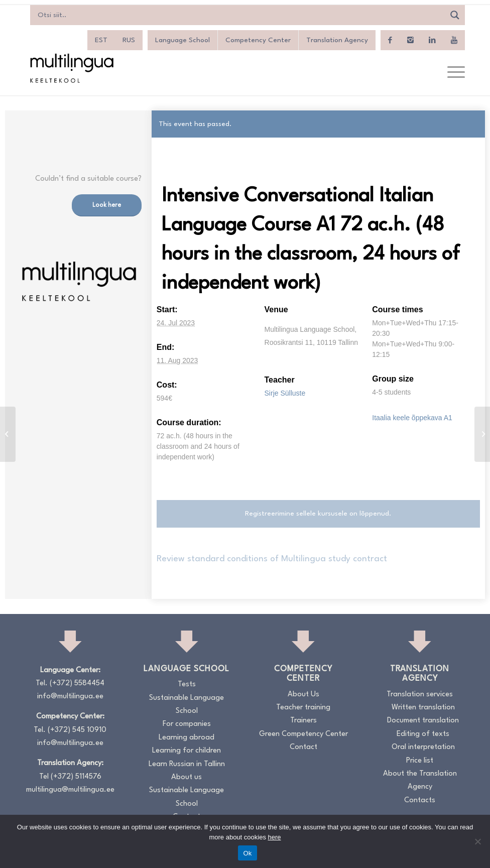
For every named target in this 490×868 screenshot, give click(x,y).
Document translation (423, 721)
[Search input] (240, 15)
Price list (420, 761)
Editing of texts (423, 734)
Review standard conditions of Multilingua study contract (272, 559)
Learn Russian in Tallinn (187, 764)
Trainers (303, 721)
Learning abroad (187, 738)
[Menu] (451, 73)
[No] (477, 841)
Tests (187, 685)
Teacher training (303, 708)
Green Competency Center (303, 734)
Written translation (423, 708)
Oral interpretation (423, 747)
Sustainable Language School (187, 705)
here (275, 837)
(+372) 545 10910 (77, 730)
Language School (182, 40)
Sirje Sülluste (285, 393)
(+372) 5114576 (76, 777)
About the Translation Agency (420, 780)
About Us (303, 695)
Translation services (420, 695)
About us (187, 777)
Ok (247, 853)
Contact (303, 747)
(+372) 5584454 (77, 684)
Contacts (420, 800)
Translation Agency (337, 40)
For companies (187, 724)
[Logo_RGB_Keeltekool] (71, 68)
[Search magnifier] (455, 15)
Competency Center (258, 40)
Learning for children (187, 751)
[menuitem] (101, 40)
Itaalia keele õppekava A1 (412, 418)
